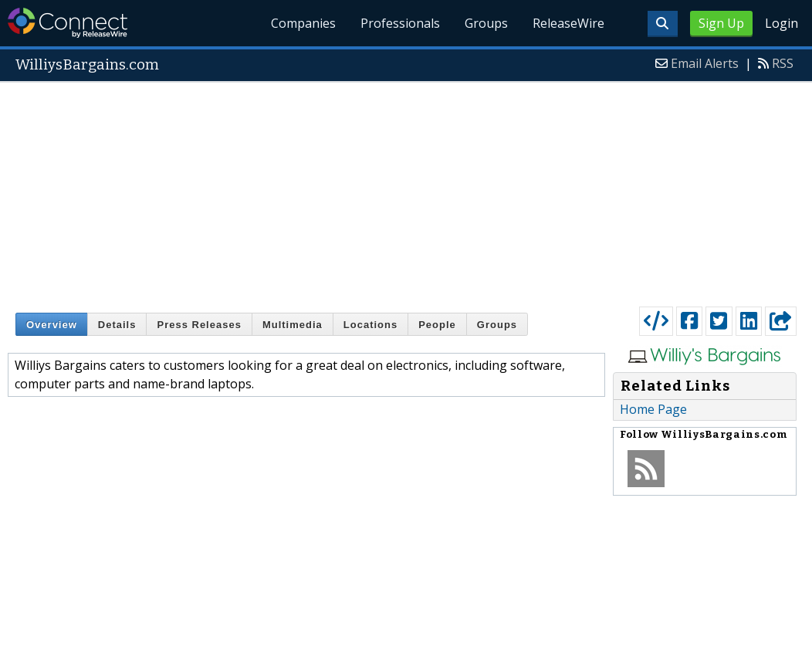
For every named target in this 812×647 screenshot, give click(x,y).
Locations (370, 325)
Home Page (653, 409)
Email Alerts (705, 63)
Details (117, 325)
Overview (52, 325)
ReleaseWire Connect (68, 23)
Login (782, 23)
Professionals (400, 23)
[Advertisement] (406, 191)
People (437, 325)
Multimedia (293, 325)
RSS (783, 63)
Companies (304, 23)
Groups (486, 23)
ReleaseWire (568, 23)
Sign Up (721, 23)
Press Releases (199, 325)
